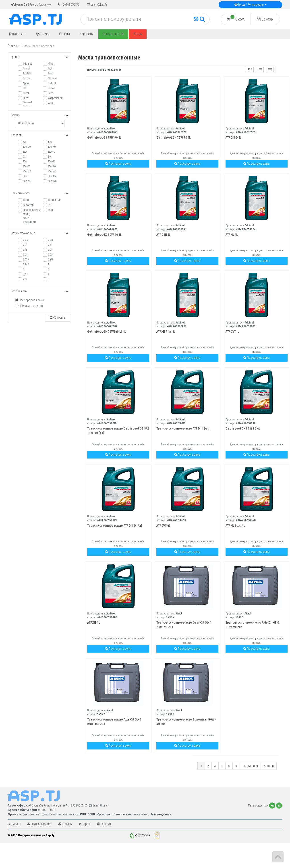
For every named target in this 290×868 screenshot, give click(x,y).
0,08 (50, 240)
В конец (269, 766)
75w (25, 162)
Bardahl (27, 74)
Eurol (26, 93)
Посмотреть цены (118, 164)
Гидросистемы (30, 210)
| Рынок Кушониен (31, 5)
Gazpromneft (55, 98)
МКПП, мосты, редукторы (29, 218)
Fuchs (26, 98)
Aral (50, 69)
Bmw (51, 74)
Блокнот (104, 824)
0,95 (50, 255)
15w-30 (52, 152)
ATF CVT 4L (163, 526)
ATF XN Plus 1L (166, 332)
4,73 (25, 279)
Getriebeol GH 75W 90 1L (174, 138)
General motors (27, 104)
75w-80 (52, 162)
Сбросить (57, 318)
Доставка (43, 34)
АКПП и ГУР (54, 200)
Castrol (27, 78)
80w (25, 176)
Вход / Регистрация (251, 5)
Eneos (51, 88)
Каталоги (17, 34)
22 (24, 157)
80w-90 (27, 181)
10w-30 (27, 147)
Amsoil (27, 69)
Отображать (40, 291)
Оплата (64, 34)
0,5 (50, 245)
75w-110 (27, 171)
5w (24, 142)
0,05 (25, 240)
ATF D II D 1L (233, 138)
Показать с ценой (32, 306)
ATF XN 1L (232, 235)
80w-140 (52, 181)
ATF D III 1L (163, 235)
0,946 (26, 264)
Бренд (40, 57)
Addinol (27, 64)
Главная (13, 46)
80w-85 (52, 176)
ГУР (50, 205)
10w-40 (52, 147)
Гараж (138, 34)
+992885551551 (69, 5)
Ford (51, 93)
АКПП (26, 200)
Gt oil (51, 103)
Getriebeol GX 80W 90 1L (104, 235)
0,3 (25, 245)
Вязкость (40, 135)
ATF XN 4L (94, 623)
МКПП (51, 210)
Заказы (265, 19)
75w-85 (27, 166)
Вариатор (28, 205)
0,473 (51, 260)
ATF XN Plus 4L (235, 526)
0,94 (25, 255)
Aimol (51, 64)
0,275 (26, 260)
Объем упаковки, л (40, 233)
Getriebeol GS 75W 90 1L (104, 138)
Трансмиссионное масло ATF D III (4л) (183, 429)
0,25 (50, 250)
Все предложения (32, 300)
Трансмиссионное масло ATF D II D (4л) (115, 526)
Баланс (14, 824)
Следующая (250, 766)
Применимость (40, 193)
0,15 (25, 250)
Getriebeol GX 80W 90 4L (243, 429)
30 (49, 157)
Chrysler (52, 78)
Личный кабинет (39, 824)
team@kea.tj (97, 5)
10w (50, 142)
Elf (24, 88)
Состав (40, 115)
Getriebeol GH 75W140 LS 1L (107, 332)
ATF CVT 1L (232, 332)
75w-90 (52, 166)
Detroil (52, 83)
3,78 (25, 274)
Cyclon (27, 83)
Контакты (86, 34)
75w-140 (52, 171)
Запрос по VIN (113, 34)
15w (25, 152)
